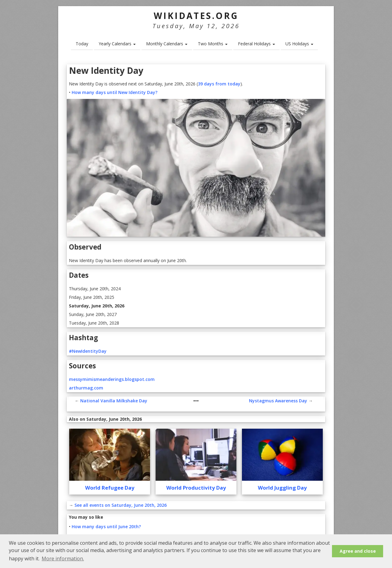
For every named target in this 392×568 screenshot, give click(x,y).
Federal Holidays (256, 44)
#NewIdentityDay (88, 351)
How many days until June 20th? (106, 527)
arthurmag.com (86, 388)
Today (82, 44)
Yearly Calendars (117, 44)
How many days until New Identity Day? (115, 92)
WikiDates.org (196, 16)
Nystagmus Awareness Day (278, 401)
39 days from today (219, 84)
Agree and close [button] (358, 551)
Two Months (213, 44)
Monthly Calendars (167, 44)
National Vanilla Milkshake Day (114, 401)
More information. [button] (63, 559)
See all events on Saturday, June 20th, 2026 (121, 505)
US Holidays (299, 44)
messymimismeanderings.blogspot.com (112, 379)
